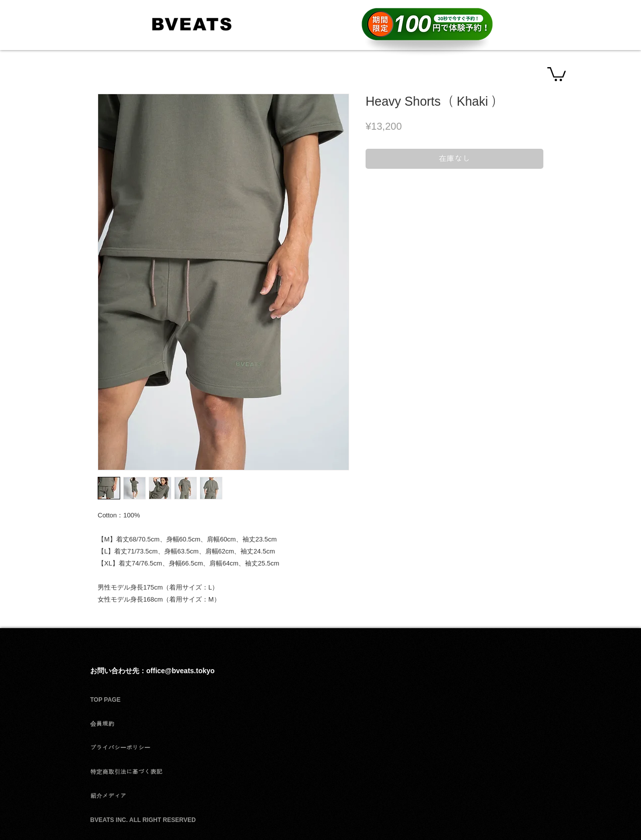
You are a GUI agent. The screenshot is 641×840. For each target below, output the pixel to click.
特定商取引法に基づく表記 (126, 772)
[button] (557, 73)
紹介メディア (108, 796)
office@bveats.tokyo (181, 671)
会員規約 (102, 724)
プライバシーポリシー (120, 748)
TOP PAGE (105, 700)
